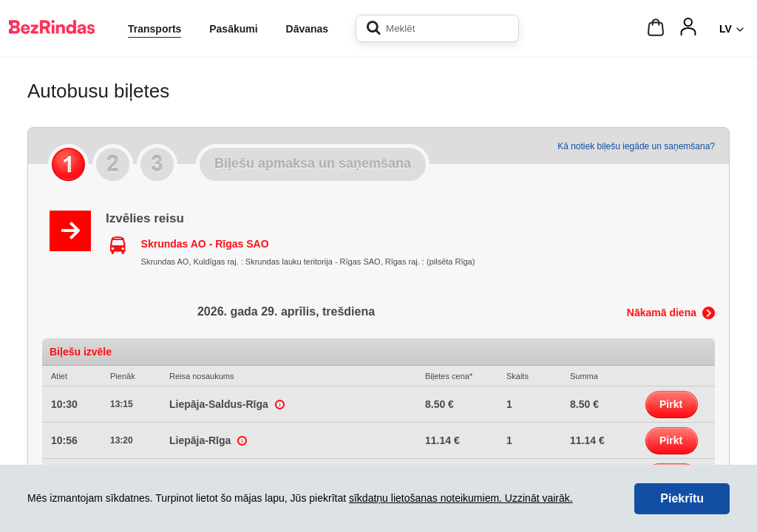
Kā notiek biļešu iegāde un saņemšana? (636, 146)
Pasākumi (233, 29)
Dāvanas (308, 29)
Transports (155, 29)
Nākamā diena (662, 313)
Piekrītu (682, 498)
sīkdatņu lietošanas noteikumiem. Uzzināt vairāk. (461, 498)
